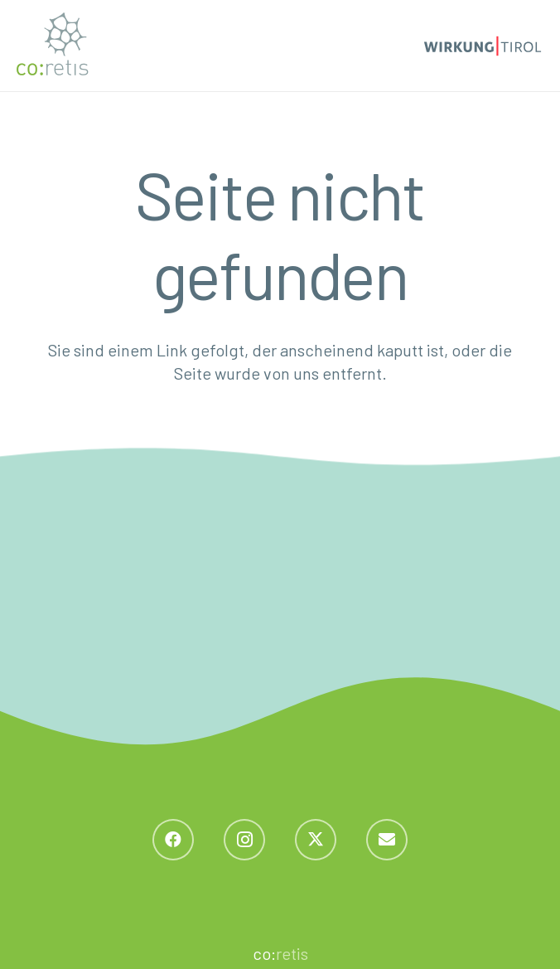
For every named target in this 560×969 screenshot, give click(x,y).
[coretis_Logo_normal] (53, 46)
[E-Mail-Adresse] (387, 840)
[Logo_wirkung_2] (483, 46)
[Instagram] (244, 840)
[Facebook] (173, 840)
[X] (316, 840)
